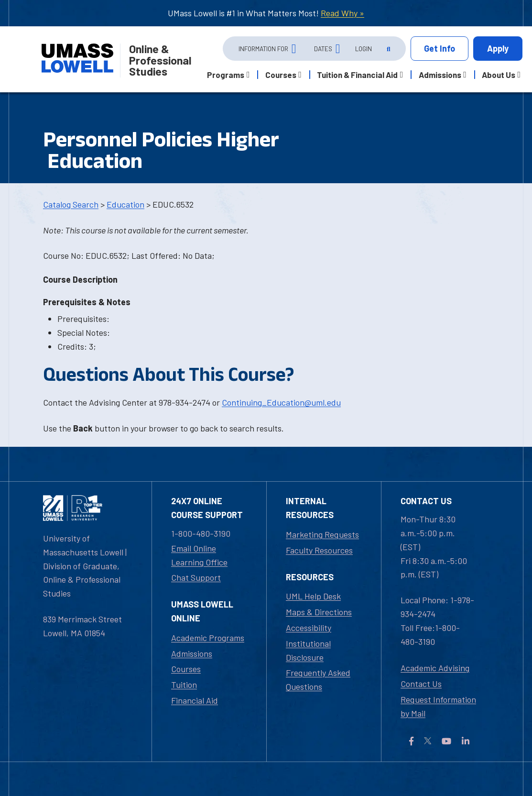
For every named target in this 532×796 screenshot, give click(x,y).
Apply (498, 48)
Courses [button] (281, 75)
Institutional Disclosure (308, 650)
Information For (263, 49)
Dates (323, 49)
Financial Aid (195, 700)
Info (440, 49)
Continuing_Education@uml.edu (281, 402)
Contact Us (421, 684)
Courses (186, 669)
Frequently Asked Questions (318, 680)
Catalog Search (71, 204)
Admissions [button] (440, 75)
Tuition (184, 685)
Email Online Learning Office (199, 555)
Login (364, 49)
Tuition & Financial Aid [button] (357, 75)
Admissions (192, 653)
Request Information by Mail (438, 706)
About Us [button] (499, 75)
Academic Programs (208, 638)
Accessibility (309, 628)
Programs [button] (226, 75)
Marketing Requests (322, 534)
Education (125, 204)
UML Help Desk (313, 596)
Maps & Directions (319, 612)
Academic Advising (435, 668)
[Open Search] (388, 49)
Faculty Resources (319, 550)
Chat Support (196, 577)
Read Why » (342, 13)
